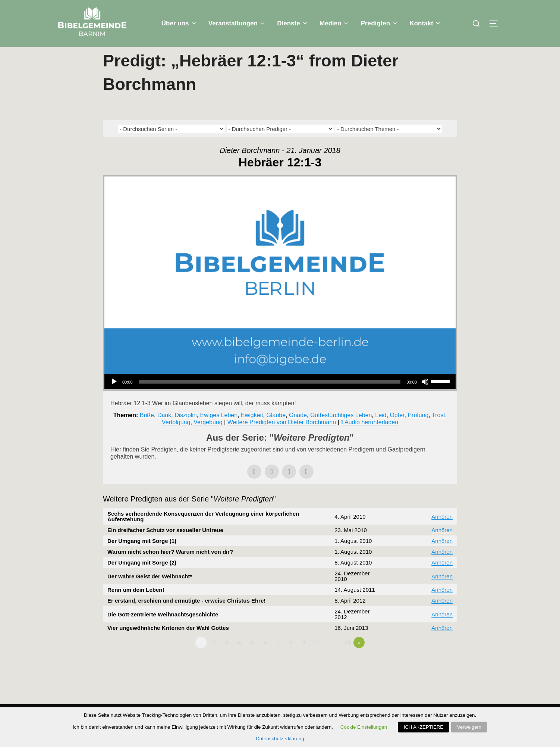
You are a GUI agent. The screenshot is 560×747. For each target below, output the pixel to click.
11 (329, 657)
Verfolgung (176, 437)
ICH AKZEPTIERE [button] (424, 727)
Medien (335, 23)
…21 (345, 657)
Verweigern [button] (469, 727)
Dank (164, 430)
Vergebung (208, 437)
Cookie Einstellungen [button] (364, 727)
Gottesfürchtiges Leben (341, 430)
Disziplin (186, 430)
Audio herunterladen (371, 437)
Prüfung (418, 430)
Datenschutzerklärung (280, 739)
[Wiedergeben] (114, 397)
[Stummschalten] (425, 397)
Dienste (293, 23)
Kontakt (425, 23)
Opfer (397, 430)
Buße (147, 430)
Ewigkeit (252, 430)
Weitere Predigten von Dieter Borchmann (282, 437)
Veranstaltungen (237, 23)
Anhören (442, 532)
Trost (438, 430)
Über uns (179, 23)
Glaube (276, 430)
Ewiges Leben (219, 430)
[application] (280, 397)
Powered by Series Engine (430, 678)
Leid (381, 430)
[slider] (270, 397)
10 (317, 657)
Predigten (380, 23)
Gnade (298, 430)
